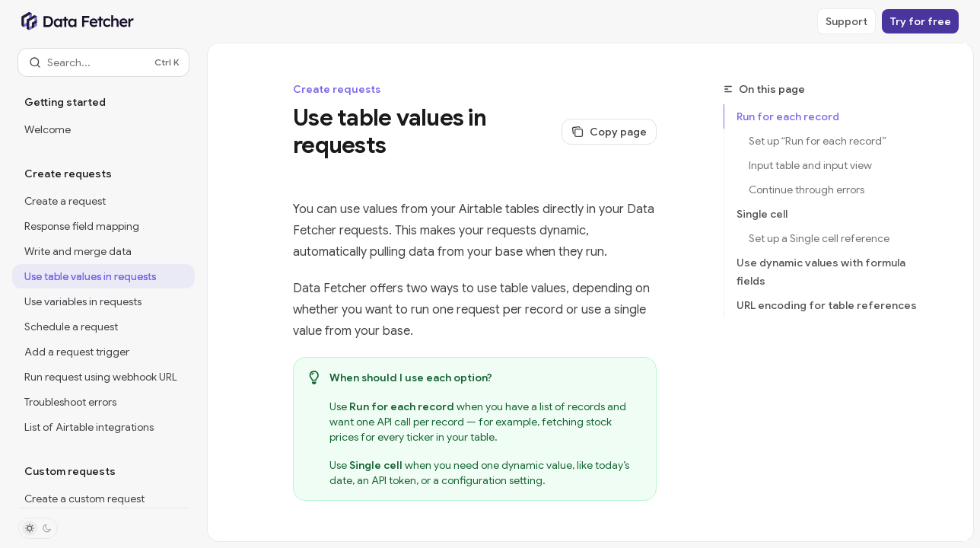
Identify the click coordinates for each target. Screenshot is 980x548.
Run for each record (788, 116)
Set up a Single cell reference (819, 238)
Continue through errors (807, 190)
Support (846, 21)
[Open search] (103, 62)
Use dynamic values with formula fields (821, 272)
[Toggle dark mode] (38, 528)
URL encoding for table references (827, 305)
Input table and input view (810, 165)
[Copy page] (609, 132)
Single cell (762, 214)
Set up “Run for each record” (818, 141)
